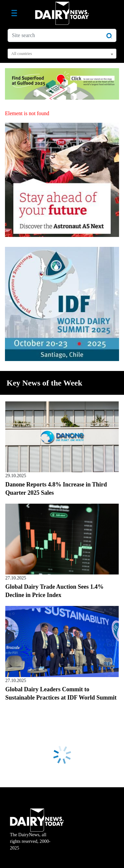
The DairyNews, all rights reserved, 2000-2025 (37, 834)
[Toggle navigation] (14, 13)
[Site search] (62, 35)
